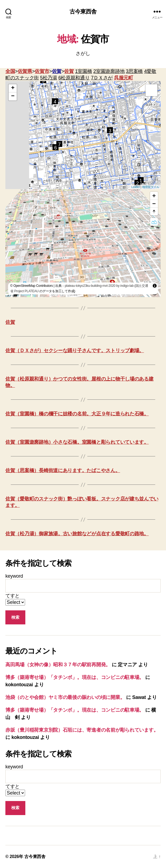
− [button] (13, 96)
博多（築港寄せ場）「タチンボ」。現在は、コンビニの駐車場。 (75, 677)
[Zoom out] (154, 203)
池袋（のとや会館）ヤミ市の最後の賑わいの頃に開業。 (65, 697)
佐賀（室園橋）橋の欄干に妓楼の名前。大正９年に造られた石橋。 (77, 414)
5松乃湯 (49, 78)
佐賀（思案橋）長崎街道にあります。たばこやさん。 (63, 470)
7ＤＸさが (102, 78)
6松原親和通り (74, 78)
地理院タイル (151, 187)
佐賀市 (42, 71)
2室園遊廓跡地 (109, 71)
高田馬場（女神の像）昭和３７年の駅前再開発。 (58, 665)
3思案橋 (134, 71)
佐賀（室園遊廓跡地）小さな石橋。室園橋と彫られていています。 (77, 442)
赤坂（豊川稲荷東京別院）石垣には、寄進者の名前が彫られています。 (82, 730)
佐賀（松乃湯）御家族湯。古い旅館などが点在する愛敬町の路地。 (77, 534)
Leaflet (135, 187)
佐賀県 (25, 71)
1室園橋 (84, 71)
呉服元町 (124, 78)
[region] (83, 243)
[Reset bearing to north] (154, 211)
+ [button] (13, 88)
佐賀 (57, 71)
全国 (10, 71)
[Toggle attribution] (155, 286)
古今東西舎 (83, 11)
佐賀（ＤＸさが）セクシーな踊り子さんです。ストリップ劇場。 (75, 351)
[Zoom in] (154, 196)
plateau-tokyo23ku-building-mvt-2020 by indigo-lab (99, 286)
